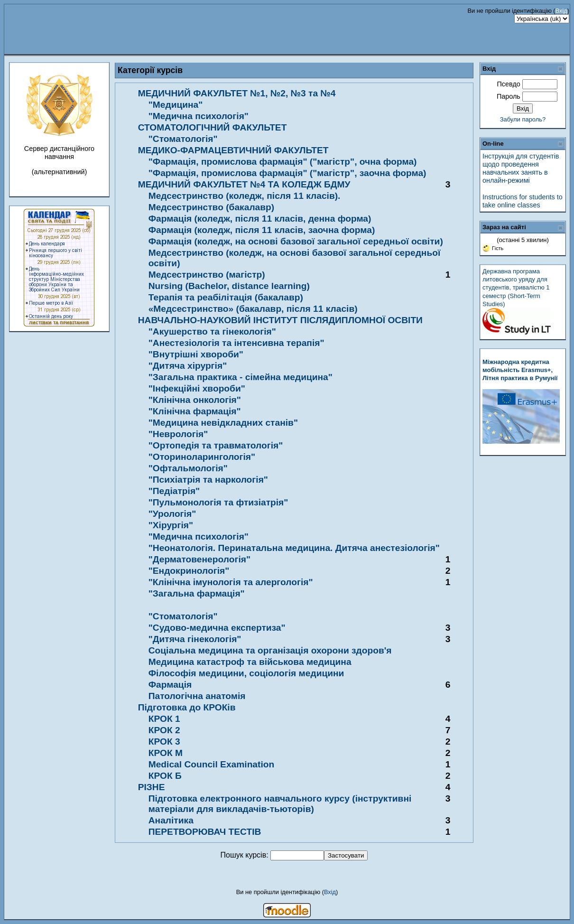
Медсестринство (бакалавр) (211, 207)
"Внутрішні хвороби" (196, 354)
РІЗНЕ (152, 787)
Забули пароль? (523, 119)
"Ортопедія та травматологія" (216, 445)
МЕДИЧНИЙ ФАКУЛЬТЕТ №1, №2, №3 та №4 (237, 93)
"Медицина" (176, 105)
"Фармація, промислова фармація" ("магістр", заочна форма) (287, 173)
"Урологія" (172, 514)
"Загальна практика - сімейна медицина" (241, 377)
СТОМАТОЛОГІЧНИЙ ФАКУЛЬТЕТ (213, 127)
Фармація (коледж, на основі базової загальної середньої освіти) (296, 241)
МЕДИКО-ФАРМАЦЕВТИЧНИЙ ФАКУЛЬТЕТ (233, 150)
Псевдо (508, 84)
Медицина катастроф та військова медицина (250, 662)
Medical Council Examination (211, 764)
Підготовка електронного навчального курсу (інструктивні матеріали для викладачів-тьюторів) (280, 804)
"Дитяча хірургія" (188, 366)
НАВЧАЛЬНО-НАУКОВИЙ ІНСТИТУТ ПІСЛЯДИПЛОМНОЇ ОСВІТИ (280, 320)
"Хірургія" (171, 525)
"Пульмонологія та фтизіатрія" (218, 502)
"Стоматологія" (183, 139)
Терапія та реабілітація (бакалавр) (226, 297)
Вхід (561, 11)
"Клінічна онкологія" (195, 400)
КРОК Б (165, 776)
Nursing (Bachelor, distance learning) (229, 286)
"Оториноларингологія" (202, 457)
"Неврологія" (178, 434)
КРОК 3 (164, 742)
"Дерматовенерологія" (199, 559)
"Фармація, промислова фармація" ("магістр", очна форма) (283, 162)
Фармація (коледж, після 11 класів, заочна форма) (262, 230)
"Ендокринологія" (189, 571)
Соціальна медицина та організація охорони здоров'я (270, 650)
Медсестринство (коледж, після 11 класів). (245, 196)
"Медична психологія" (199, 116)
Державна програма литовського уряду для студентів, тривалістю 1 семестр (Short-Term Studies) (516, 288)
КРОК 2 (164, 730)
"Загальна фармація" (197, 593)
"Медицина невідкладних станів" (223, 423)
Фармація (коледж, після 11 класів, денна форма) (260, 219)
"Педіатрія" (174, 491)
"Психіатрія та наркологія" (208, 480)
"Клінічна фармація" (195, 411)
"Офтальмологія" (188, 468)
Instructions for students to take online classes (523, 201)
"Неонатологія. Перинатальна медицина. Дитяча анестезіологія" (294, 548)
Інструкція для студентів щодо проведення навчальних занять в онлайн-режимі (521, 168)
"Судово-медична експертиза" (217, 628)
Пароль (509, 96)
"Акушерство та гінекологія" (212, 331)
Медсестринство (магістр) (207, 275)
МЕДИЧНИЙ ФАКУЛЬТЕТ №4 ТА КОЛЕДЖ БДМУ (244, 184)
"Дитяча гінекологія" (195, 639)
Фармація (170, 685)
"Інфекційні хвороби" (197, 388)
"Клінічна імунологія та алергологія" (231, 582)
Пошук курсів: (246, 855)
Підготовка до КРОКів (187, 707)
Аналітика (171, 820)
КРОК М (166, 753)
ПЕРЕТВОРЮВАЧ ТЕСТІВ (205, 832)
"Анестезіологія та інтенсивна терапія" (236, 343)
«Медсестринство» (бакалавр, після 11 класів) (253, 309)
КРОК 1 (164, 719)
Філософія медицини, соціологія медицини (246, 673)
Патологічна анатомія (197, 696)
